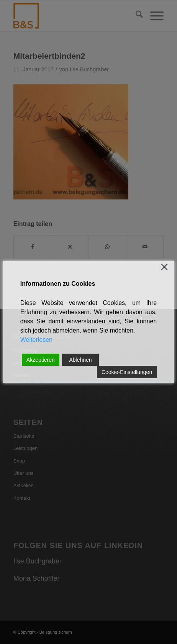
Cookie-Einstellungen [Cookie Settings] (127, 372)
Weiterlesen (36, 340)
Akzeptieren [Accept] (41, 360)
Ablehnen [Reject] (80, 360)
